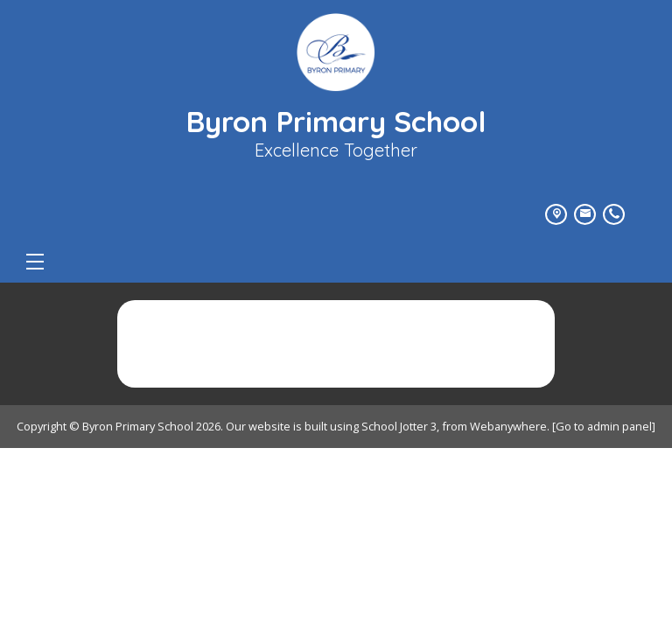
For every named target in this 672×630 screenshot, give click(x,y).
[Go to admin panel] (604, 426)
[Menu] (35, 262)
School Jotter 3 (399, 426)
